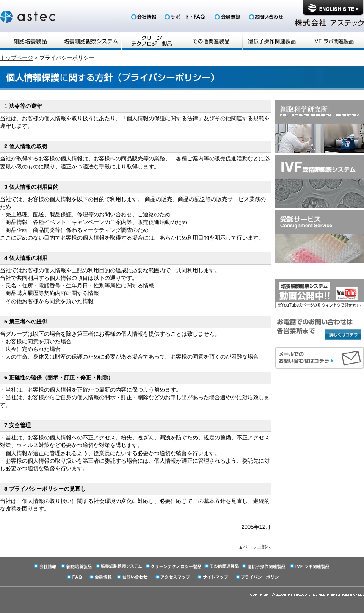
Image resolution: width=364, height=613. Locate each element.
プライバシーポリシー (260, 577)
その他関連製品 (212, 41)
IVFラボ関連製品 (333, 41)
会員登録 (228, 17)
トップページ (17, 58)
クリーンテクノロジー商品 (151, 41)
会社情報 (144, 17)
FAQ (186, 17)
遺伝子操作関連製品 (272, 41)
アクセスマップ (174, 577)
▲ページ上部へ (255, 547)
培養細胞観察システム (91, 41)
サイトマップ (214, 577)
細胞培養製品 (30, 41)
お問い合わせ (265, 17)
